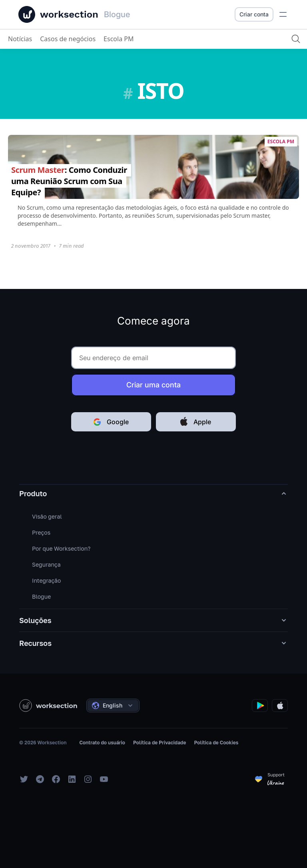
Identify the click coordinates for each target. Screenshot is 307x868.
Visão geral (47, 516)
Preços (41, 532)
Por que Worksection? (61, 548)
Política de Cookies (216, 743)
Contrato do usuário (102, 743)
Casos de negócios (68, 39)
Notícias (20, 39)
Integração (46, 580)
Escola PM (119, 39)
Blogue (41, 596)
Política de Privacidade (159, 743)
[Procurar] (295, 39)
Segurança (46, 564)
